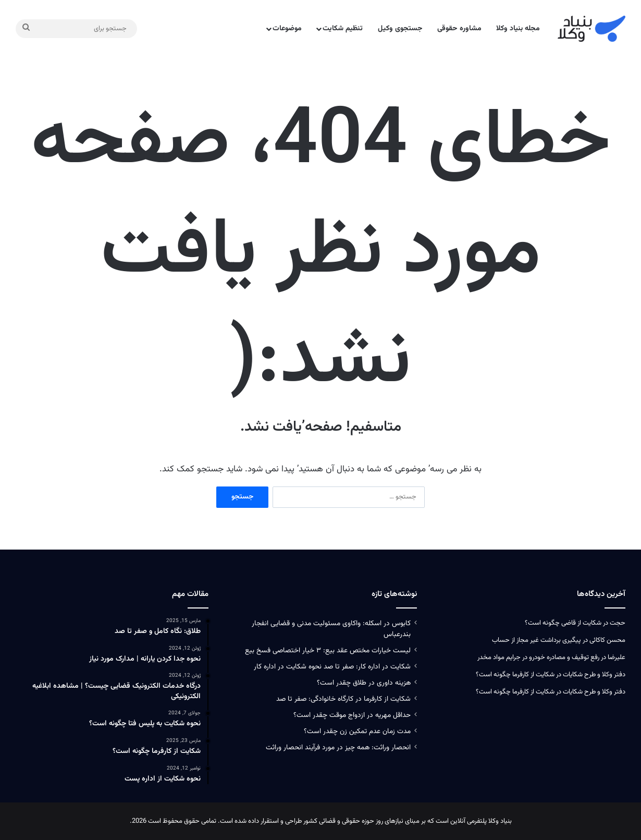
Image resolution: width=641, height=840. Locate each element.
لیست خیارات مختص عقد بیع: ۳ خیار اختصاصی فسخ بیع (328, 650)
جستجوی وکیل (400, 29)
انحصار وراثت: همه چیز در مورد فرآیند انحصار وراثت (338, 747)
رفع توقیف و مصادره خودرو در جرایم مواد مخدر (538, 658)
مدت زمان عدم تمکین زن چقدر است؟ (357, 731)
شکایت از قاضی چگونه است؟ (563, 623)
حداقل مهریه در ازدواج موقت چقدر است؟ (352, 715)
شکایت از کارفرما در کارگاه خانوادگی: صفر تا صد (343, 699)
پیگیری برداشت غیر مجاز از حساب (537, 640)
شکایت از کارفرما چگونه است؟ (515, 675)
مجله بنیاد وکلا (518, 29)
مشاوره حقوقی (459, 29)
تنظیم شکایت (343, 29)
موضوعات (287, 29)
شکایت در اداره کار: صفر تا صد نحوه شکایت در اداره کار (332, 667)
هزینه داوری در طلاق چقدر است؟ (364, 683)
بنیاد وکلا (500, 821)
